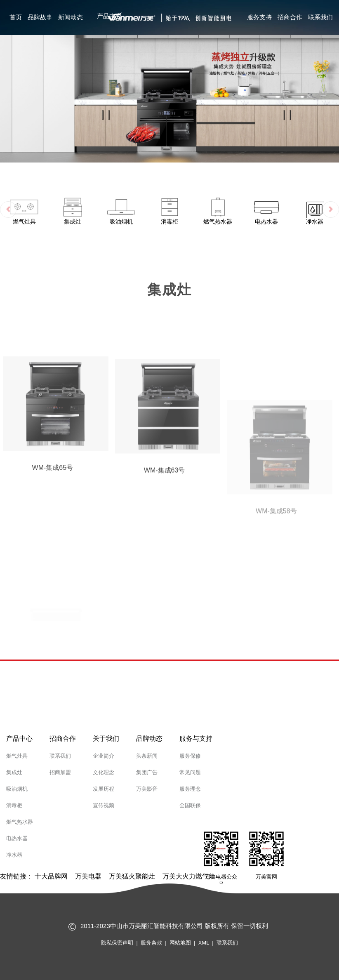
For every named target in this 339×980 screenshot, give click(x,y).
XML (204, 943)
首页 (16, 17)
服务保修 (190, 756)
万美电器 (88, 876)
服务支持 (259, 17)
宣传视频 (104, 805)
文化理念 (104, 772)
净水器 (14, 855)
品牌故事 (40, 17)
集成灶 (14, 772)
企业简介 (104, 756)
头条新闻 (147, 756)
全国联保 (190, 805)
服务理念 (190, 789)
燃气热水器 (20, 822)
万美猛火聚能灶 (132, 876)
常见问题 (190, 772)
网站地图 (180, 943)
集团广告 (147, 772)
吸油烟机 (17, 789)
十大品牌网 (51, 876)
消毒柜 (14, 805)
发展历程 (104, 789)
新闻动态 (71, 17)
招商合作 (290, 17)
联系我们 (320, 17)
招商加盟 (60, 772)
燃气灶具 (17, 756)
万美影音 (147, 789)
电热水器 (17, 838)
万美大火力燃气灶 (189, 876)
